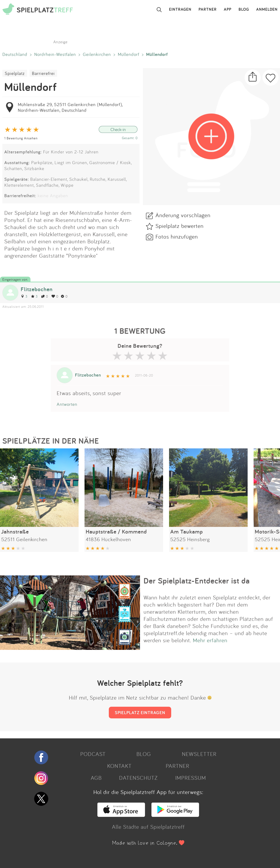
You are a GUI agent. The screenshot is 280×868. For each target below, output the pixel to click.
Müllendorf (129, 54)
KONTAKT (119, 766)
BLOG (244, 10)
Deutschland (15, 54)
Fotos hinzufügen (177, 236)
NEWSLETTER (199, 754)
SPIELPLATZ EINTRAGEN (140, 712)
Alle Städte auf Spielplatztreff (148, 827)
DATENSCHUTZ (138, 778)
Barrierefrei (43, 73)
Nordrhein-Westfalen (55, 54)
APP (228, 10)
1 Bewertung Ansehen (21, 138)
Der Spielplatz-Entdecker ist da (197, 581)
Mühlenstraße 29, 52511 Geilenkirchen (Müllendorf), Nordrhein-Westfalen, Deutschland (70, 107)
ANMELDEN (267, 10)
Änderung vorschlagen (183, 215)
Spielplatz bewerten (180, 226)
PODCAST (93, 754)
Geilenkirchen (97, 54)
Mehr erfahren (210, 640)
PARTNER (208, 10)
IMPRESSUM (191, 778)
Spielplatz (15, 73)
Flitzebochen (37, 289)
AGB (96, 778)
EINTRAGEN (180, 10)
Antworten (67, 404)
